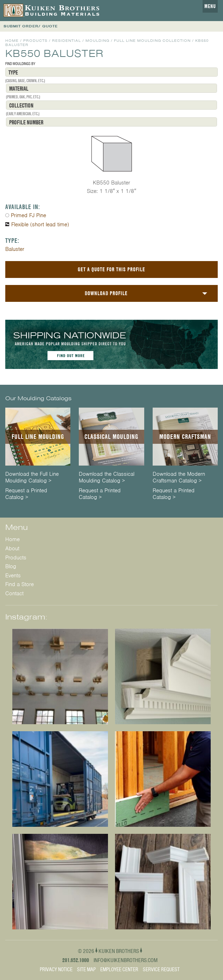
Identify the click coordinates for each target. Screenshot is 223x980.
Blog (11, 566)
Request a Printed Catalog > (26, 494)
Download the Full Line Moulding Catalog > (32, 478)
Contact (14, 593)
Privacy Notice (56, 969)
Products (35, 41)
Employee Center (119, 969)
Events (13, 576)
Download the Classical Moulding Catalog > (107, 478)
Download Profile (106, 293)
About (12, 549)
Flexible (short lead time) (40, 225)
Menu (210, 6)
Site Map (86, 969)
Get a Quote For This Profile (111, 269)
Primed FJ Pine (28, 215)
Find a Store (20, 584)
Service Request (161, 969)
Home (12, 41)
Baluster (15, 249)
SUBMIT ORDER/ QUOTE (31, 26)
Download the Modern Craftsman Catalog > (179, 478)
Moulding (97, 41)
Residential (66, 41)
